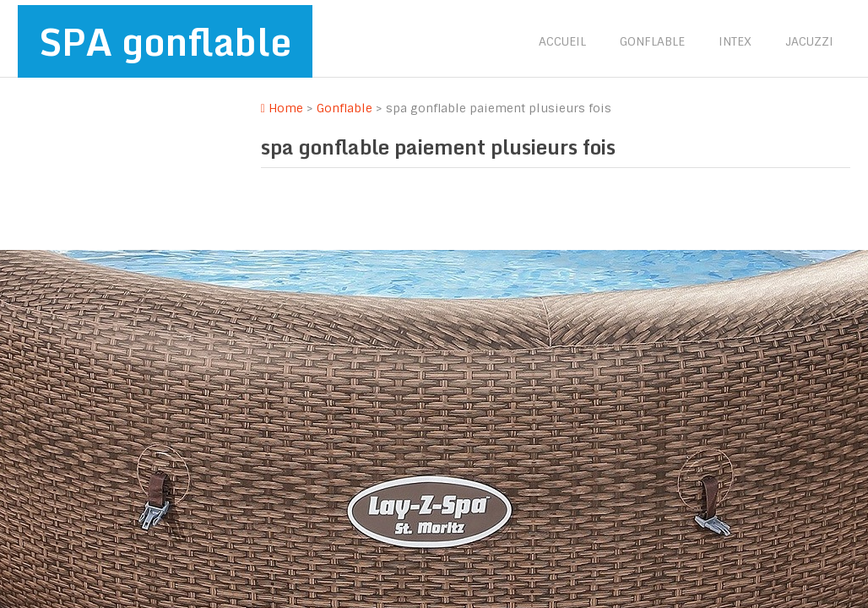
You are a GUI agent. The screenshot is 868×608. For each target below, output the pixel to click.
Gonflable (652, 41)
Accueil (562, 41)
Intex (735, 41)
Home (282, 108)
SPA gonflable (165, 41)
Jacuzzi (809, 41)
